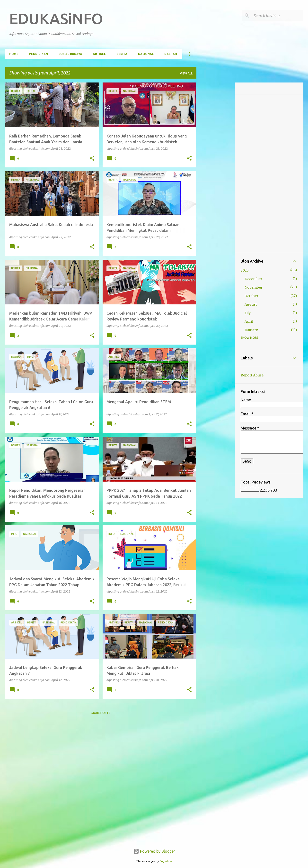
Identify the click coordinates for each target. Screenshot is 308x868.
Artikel (99, 54)
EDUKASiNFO (56, 18)
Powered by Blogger (154, 851)
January (251, 330)
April (249, 321)
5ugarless (166, 861)
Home (14, 54)
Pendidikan (39, 54)
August (251, 304)
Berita (122, 54)
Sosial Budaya (70, 54)
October (251, 296)
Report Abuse (252, 375)
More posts (101, 713)
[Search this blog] (277, 16)
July (248, 313)
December (253, 279)
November (254, 287)
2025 (245, 270)
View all (186, 73)
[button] (92, 158)
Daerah (171, 54)
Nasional (146, 54)
